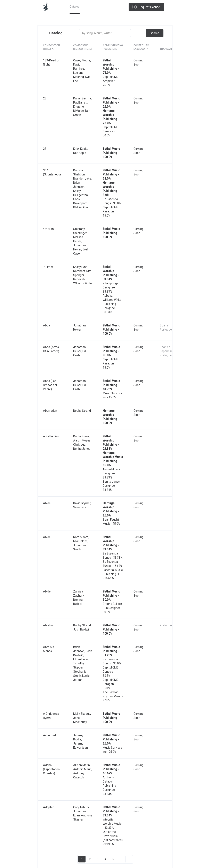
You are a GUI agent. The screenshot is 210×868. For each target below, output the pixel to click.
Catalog (75, 7)
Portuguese (167, 330)
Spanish (165, 325)
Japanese (166, 351)
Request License (149, 7)
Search (155, 33)
